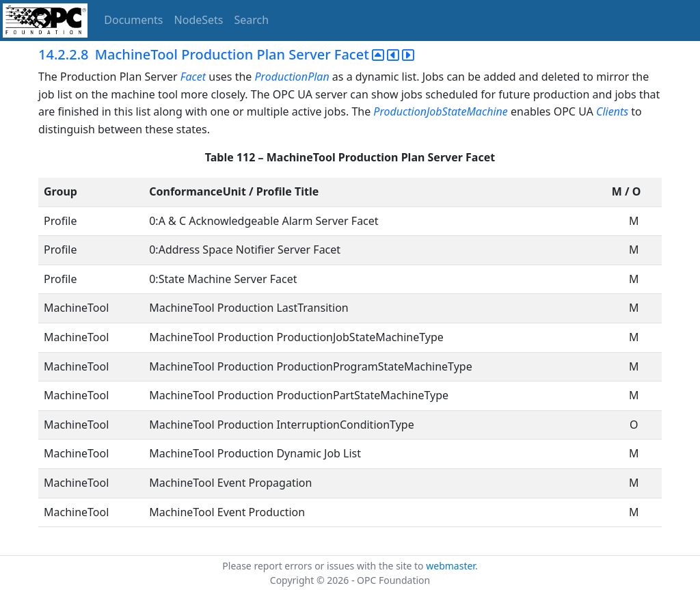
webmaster (450, 566)
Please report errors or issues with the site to (324, 566)
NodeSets (199, 20)
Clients (612, 111)
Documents (133, 20)
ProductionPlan (292, 77)
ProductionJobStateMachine (440, 111)
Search (252, 20)
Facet (193, 77)
